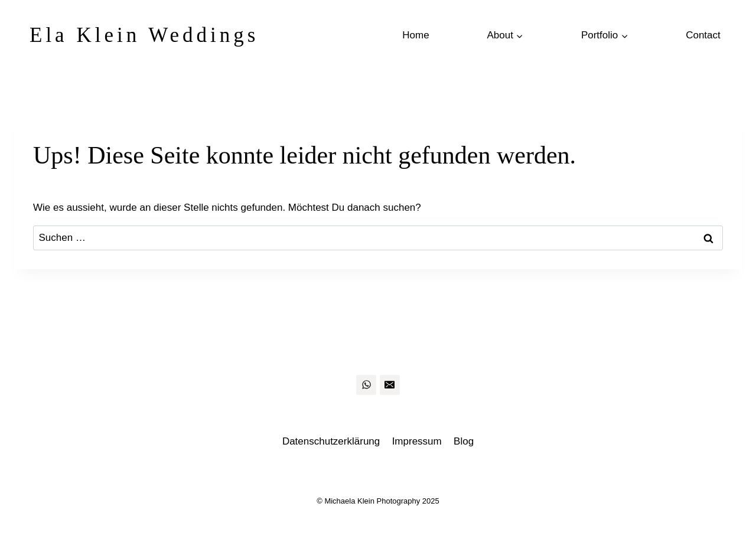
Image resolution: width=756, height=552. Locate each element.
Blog (464, 441)
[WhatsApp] (366, 385)
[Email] (390, 385)
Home (416, 35)
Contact (703, 35)
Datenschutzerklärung (331, 441)
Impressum (417, 441)
